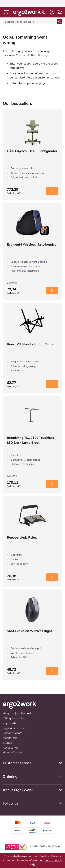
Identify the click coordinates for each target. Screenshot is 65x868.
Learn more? (53, 860)
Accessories (10, 747)
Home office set (13, 752)
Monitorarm (10, 738)
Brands (7, 743)
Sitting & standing (14, 718)
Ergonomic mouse (14, 728)
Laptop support (12, 733)
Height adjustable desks (18, 713)
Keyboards (9, 723)
